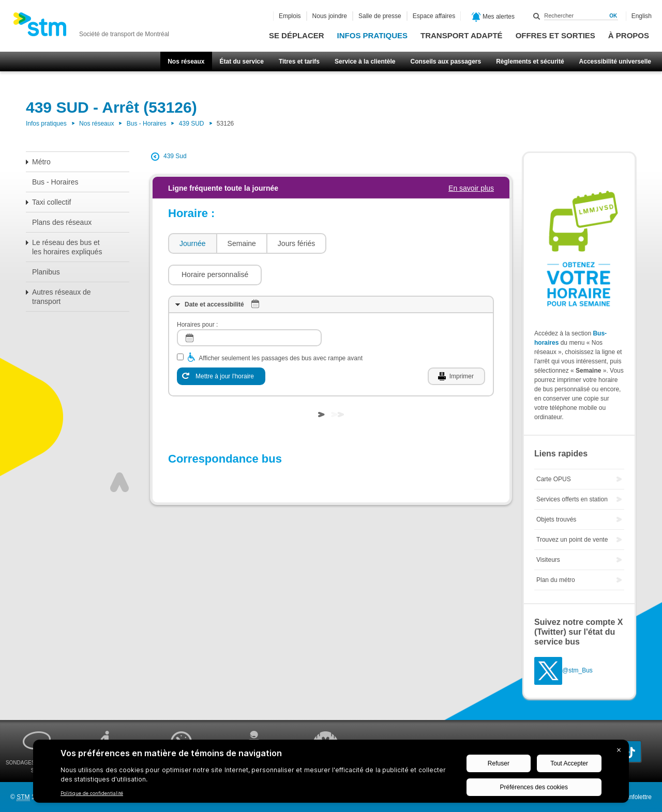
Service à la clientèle (365, 62)
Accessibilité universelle (615, 62)
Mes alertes (493, 17)
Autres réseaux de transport (62, 297)
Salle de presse (380, 16)
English (642, 16)
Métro (41, 162)
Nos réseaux (186, 62)
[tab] (192, 244)
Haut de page (119, 451)
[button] (378, 243)
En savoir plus (471, 188)
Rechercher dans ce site (537, 16)
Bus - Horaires (147, 124)
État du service (242, 62)
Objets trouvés (556, 519)
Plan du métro (556, 580)
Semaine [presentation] (242, 243)
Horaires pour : (197, 294)
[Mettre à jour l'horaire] (221, 345)
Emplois (290, 16)
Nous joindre (330, 16)
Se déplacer (297, 35)
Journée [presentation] (193, 243)
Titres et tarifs (299, 62)
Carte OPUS (554, 479)
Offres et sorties (555, 35)
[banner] (91, 27)
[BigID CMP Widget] (331, 774)
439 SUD (192, 124)
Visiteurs (548, 560)
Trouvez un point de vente (572, 540)
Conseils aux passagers (446, 62)
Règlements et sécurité (530, 62)
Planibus (46, 272)
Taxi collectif (51, 202)
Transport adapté (462, 35)
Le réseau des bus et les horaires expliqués (67, 247)
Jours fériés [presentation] (296, 243)
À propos (629, 35)
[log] (249, 307)
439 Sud (175, 156)
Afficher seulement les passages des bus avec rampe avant (281, 327)
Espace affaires (434, 16)
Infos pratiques (372, 35)
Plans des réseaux (62, 222)
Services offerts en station (572, 499)
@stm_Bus (577, 671)
